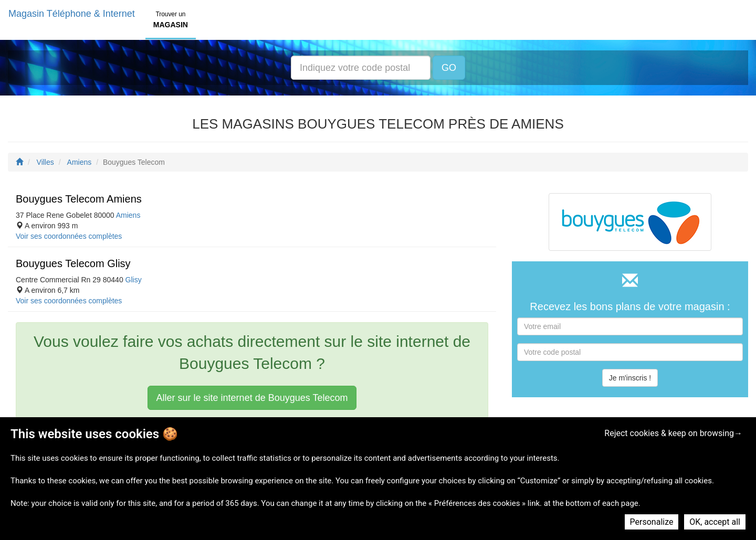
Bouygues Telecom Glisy (73, 263)
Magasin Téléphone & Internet (72, 14)
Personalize (652, 522)
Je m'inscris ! (630, 378)
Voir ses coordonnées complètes (69, 236)
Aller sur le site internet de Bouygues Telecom (252, 398)
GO (449, 68)
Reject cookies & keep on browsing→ (673, 433)
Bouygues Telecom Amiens (79, 199)
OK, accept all (715, 522)
